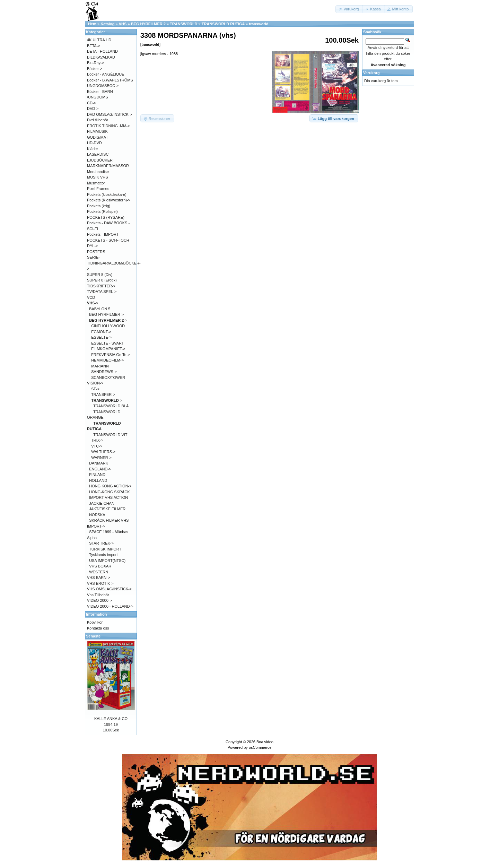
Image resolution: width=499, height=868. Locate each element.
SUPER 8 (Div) (100, 275)
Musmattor (96, 183)
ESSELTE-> (101, 337)
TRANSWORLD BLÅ (111, 406)
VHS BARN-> (98, 578)
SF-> (95, 389)
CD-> (91, 103)
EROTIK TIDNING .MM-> (108, 126)
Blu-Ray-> (95, 63)
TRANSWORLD (183, 24)
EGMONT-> (101, 332)
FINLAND (97, 475)
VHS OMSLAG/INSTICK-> (109, 589)
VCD (91, 297)
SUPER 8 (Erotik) (102, 280)
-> (93, 303)
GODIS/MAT (98, 137)
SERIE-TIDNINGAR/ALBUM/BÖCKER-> (114, 263)
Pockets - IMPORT (103, 234)
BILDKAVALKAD (101, 57)
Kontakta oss (98, 628)
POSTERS (96, 252)
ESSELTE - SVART (107, 343)
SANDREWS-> (104, 372)
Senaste (93, 636)
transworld (259, 24)
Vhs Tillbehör (98, 595)
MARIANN (100, 366)
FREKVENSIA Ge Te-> (110, 355)
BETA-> (94, 46)
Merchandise (98, 172)
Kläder (93, 149)
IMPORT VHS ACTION (108, 497)
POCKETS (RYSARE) (106, 217)
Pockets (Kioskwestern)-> (109, 200)
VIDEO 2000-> (99, 600)
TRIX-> (97, 440)
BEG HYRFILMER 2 (148, 24)
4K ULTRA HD (99, 40)
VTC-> (97, 446)
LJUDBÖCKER (100, 160)
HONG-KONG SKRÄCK (109, 492)
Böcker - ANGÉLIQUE (106, 74)
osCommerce (260, 747)
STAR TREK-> (101, 543)
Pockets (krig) (99, 206)
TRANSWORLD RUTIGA (223, 24)
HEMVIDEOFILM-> (107, 360)
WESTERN (99, 572)
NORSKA (97, 515)
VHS (123, 24)
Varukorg (371, 73)
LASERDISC (98, 154)
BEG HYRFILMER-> (106, 314)
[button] (349, 9)
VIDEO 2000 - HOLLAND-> (110, 606)
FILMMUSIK (97, 131)
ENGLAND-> (100, 469)
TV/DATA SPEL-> (102, 292)
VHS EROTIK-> (100, 583)
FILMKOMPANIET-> (108, 349)
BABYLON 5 (100, 309)
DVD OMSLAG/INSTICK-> (110, 114)
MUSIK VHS (98, 177)
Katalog (107, 24)
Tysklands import (103, 555)
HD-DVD (94, 143)
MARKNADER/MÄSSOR (108, 166)
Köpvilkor (95, 622)
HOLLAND (98, 480)
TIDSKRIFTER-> (101, 286)
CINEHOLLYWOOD (108, 326)
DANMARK (99, 463)
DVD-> (93, 108)
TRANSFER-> (103, 394)
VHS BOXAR (100, 566)
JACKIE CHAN (102, 503)
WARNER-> (101, 458)
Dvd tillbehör (98, 120)
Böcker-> (95, 69)
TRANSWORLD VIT (110, 435)
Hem (92, 24)
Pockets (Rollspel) (102, 211)
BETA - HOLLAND (102, 51)
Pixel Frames (98, 189)
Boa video (265, 742)
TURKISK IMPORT (105, 549)
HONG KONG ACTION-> (110, 486)
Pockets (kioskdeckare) (107, 194)
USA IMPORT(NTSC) (107, 561)
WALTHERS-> (103, 452)
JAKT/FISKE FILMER (107, 509)
